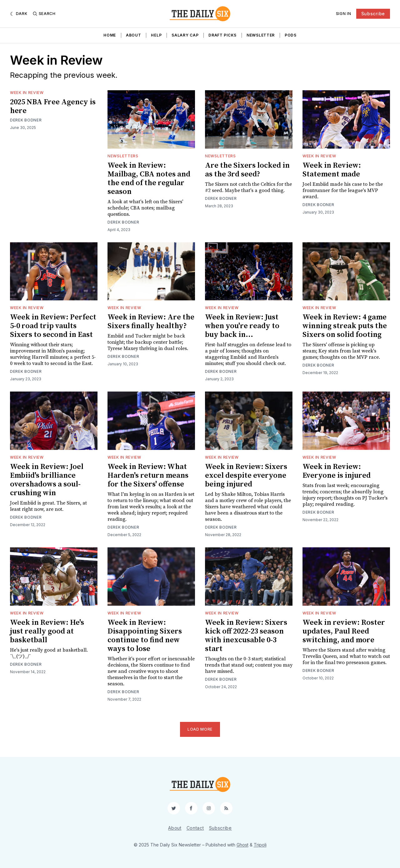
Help (156, 35)
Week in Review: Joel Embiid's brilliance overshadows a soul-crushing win (47, 480)
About (134, 35)
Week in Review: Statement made (332, 170)
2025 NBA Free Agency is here (53, 106)
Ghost (242, 845)
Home (110, 35)
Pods (291, 35)
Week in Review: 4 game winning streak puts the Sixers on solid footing (345, 326)
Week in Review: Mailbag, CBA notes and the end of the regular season (149, 179)
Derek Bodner (26, 120)
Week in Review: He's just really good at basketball (47, 631)
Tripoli (260, 845)
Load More (200, 729)
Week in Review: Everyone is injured (337, 471)
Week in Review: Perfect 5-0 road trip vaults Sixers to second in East (53, 326)
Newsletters (123, 156)
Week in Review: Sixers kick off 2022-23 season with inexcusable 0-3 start (246, 636)
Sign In (344, 14)
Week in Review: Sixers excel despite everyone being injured (246, 476)
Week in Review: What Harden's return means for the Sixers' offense (148, 476)
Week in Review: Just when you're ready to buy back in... (242, 326)
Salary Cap (185, 35)
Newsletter (261, 35)
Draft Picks (222, 35)
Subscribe (373, 14)
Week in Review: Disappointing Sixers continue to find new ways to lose (145, 636)
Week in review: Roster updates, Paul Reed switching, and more (344, 631)
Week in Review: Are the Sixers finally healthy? (151, 322)
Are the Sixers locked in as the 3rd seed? (247, 170)
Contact (195, 828)
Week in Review (27, 93)
